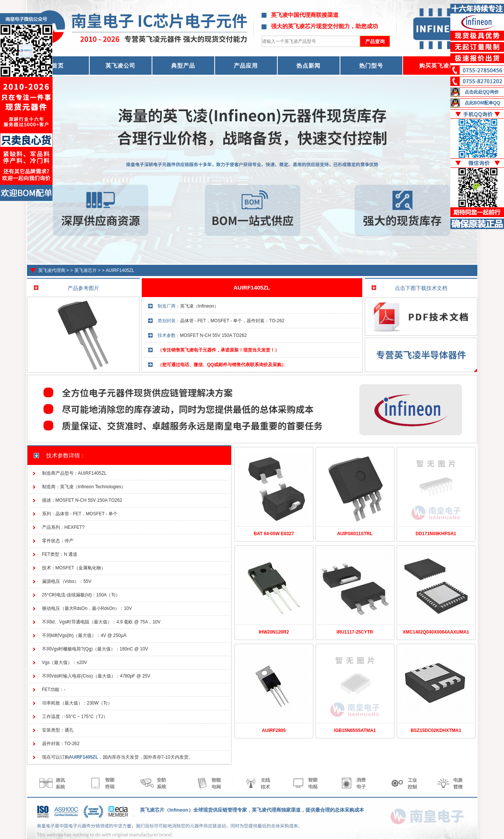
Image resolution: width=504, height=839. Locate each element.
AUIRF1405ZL (120, 270)
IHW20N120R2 (274, 632)
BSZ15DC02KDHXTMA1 (436, 730)
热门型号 (371, 66)
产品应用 (246, 66)
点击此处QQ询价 (482, 92)
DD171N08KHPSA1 (436, 534)
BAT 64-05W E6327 (274, 534)
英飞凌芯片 (86, 270)
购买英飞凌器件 (440, 66)
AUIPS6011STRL (355, 534)
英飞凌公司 (120, 66)
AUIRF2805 (274, 730)
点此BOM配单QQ (482, 103)
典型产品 (183, 66)
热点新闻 (308, 66)
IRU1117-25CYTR (355, 632)
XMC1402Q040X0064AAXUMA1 (436, 632)
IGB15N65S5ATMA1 (355, 730)
